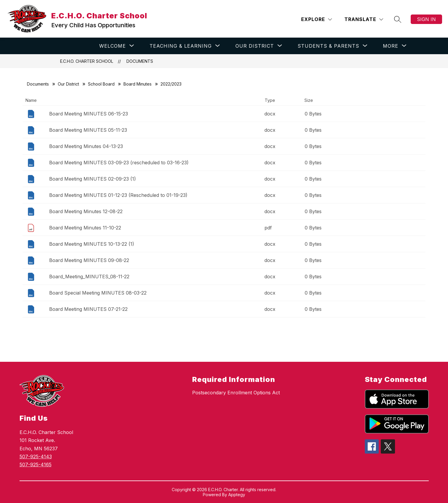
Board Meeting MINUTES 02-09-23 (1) (93, 179)
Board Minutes (138, 84)
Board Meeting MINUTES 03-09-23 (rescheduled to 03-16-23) (119, 163)
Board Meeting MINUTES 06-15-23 (89, 114)
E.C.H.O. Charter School (87, 61)
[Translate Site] (364, 19)
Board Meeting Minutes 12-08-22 (86, 211)
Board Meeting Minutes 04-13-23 (86, 146)
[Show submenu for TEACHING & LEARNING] (181, 46)
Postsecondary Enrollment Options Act (236, 393)
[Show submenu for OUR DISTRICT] (255, 46)
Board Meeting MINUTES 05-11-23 (88, 130)
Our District (68, 84)
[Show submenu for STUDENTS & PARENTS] (328, 46)
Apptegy (237, 495)
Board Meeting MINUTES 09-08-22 (89, 260)
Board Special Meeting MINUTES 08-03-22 (98, 293)
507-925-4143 (36, 457)
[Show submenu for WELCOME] (113, 46)
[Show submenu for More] (391, 46)
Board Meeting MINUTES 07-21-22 (88, 309)
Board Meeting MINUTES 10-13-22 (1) (92, 244)
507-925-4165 (36, 465)
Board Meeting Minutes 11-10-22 (85, 228)
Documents (140, 61)
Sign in (426, 19)
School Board (101, 84)
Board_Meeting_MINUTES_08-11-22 (89, 277)
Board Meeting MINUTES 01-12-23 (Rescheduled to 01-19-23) (118, 195)
